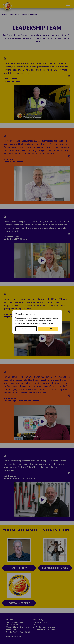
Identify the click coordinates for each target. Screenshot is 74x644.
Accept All (48, 329)
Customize (26, 329)
